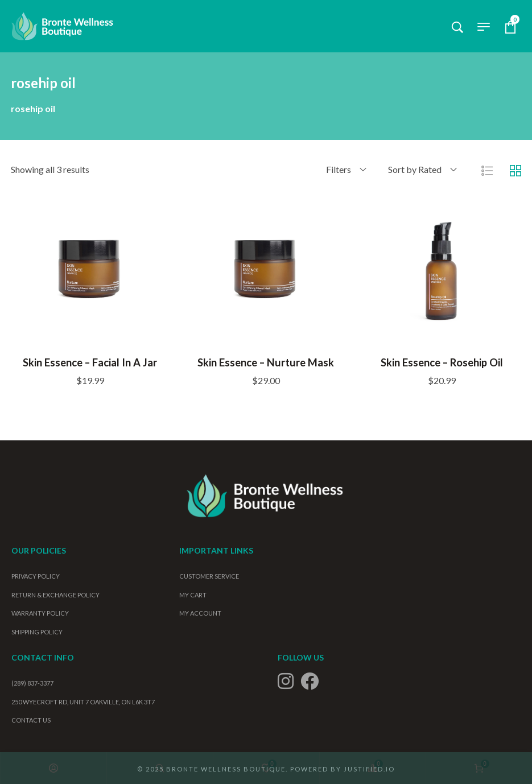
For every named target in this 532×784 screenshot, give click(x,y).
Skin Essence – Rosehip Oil (442, 362)
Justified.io (369, 768)
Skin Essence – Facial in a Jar (90, 362)
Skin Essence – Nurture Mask (266, 362)
